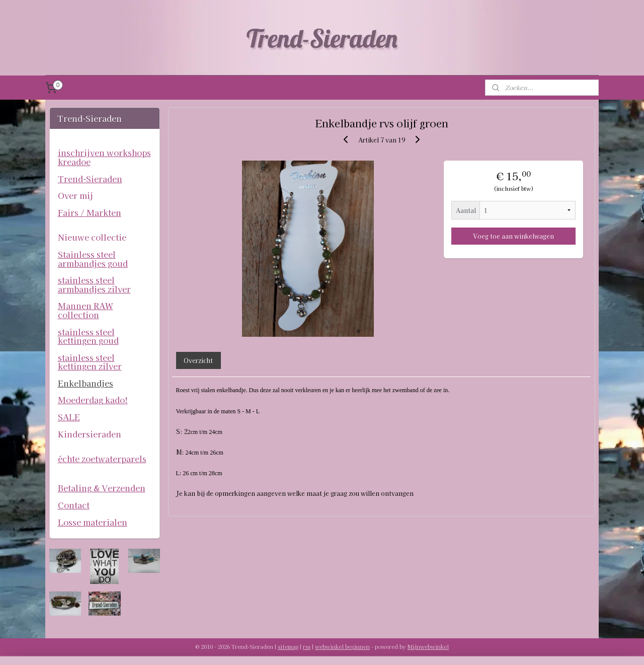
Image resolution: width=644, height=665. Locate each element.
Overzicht (198, 360)
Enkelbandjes (86, 383)
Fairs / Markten (90, 212)
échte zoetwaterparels (102, 459)
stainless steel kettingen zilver (90, 362)
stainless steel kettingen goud (88, 336)
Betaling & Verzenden (102, 488)
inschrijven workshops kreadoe (104, 157)
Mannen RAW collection (86, 310)
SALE (69, 417)
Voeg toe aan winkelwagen (513, 236)
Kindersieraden (90, 434)
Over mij (75, 195)
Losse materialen (93, 522)
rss (307, 646)
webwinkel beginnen (342, 646)
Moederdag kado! (93, 400)
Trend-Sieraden (90, 179)
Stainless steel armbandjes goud (93, 259)
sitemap (288, 646)
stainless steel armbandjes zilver (94, 284)
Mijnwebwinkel (428, 646)
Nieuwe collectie (92, 237)
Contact (74, 505)
